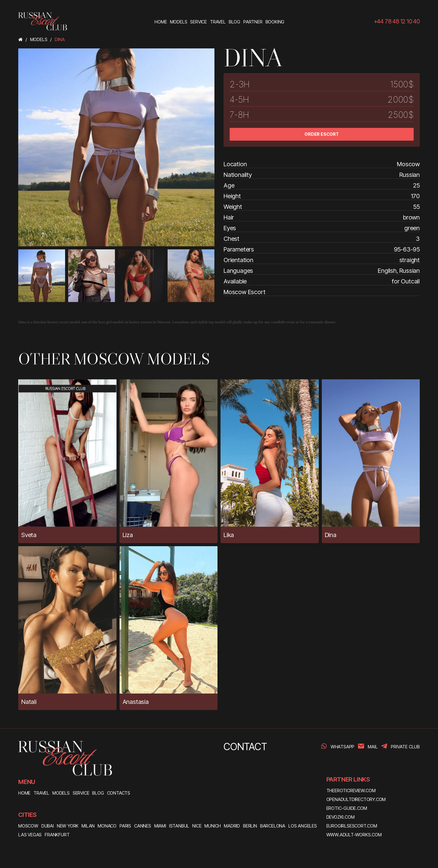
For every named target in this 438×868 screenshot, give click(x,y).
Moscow (28, 826)
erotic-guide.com (347, 808)
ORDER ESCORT (322, 134)
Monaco (107, 826)
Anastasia (136, 702)
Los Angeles (303, 826)
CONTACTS (119, 793)
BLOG (98, 793)
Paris (125, 826)
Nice (197, 826)
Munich (213, 826)
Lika (229, 535)
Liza (128, 535)
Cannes (143, 826)
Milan (88, 826)
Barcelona (273, 826)
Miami (160, 826)
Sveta (29, 535)
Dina (331, 535)
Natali (29, 702)
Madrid (232, 826)
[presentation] (23, 277)
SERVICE (81, 793)
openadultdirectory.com (356, 799)
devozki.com (341, 817)
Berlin (250, 826)
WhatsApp (342, 747)
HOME (24, 793)
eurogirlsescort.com (352, 826)
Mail (373, 747)
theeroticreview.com (351, 791)
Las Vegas (30, 835)
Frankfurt (57, 835)
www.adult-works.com (354, 835)
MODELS (61, 793)
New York (68, 826)
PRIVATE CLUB (405, 747)
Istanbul (179, 826)
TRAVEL (41, 793)
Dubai (48, 826)
